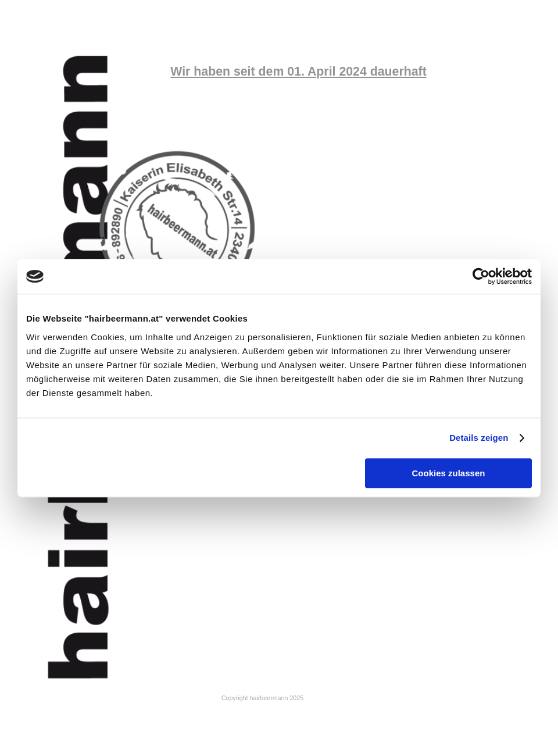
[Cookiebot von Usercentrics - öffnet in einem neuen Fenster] (481, 276)
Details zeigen (479, 438)
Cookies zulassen (449, 473)
